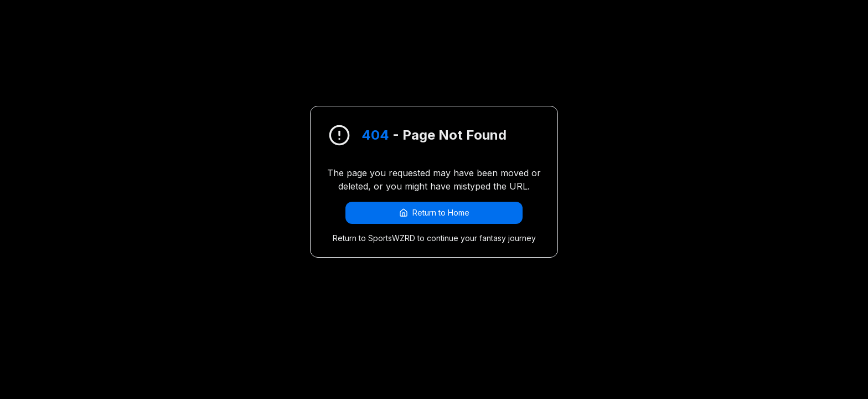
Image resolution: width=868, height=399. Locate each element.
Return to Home (434, 213)
